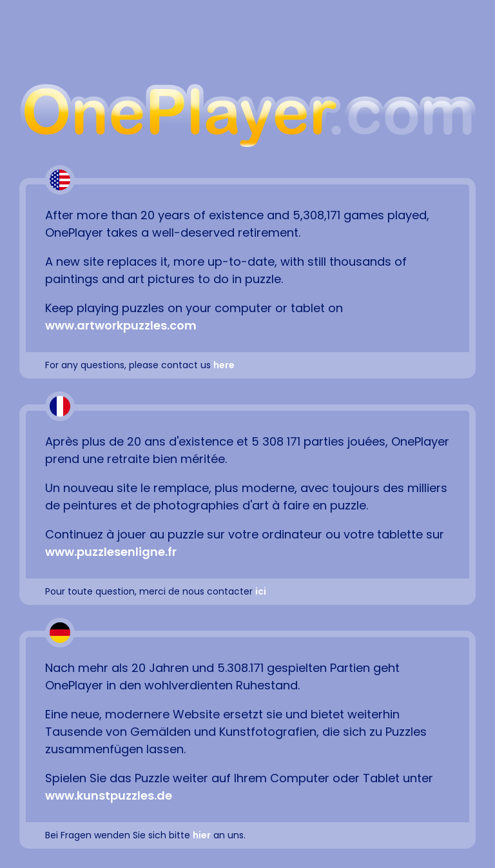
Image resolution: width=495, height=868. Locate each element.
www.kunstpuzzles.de (109, 795)
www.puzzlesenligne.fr (111, 552)
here (224, 365)
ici (261, 591)
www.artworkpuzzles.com (121, 325)
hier (202, 835)
